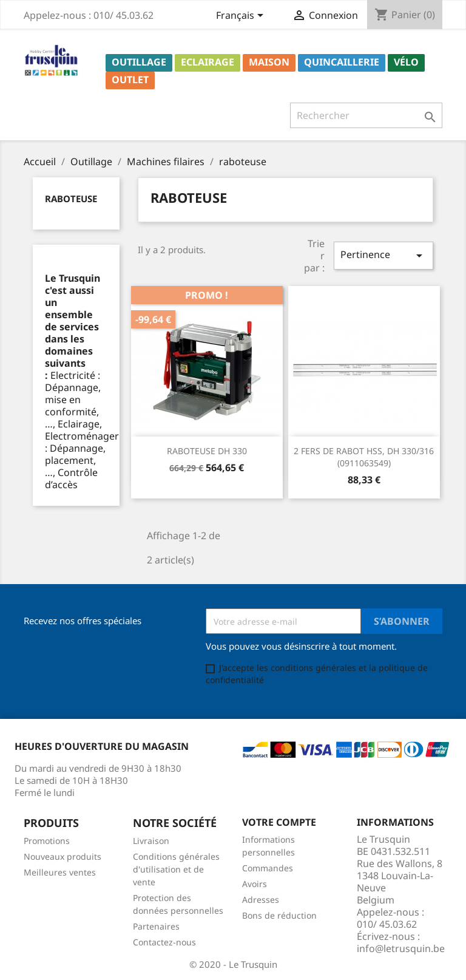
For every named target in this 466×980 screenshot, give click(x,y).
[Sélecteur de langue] (242, 16)
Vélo (406, 62)
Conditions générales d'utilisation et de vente (176, 869)
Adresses (261, 900)
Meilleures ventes (60, 872)
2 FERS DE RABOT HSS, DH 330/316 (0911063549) (364, 457)
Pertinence (383, 255)
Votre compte (279, 822)
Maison (269, 62)
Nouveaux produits (62, 856)
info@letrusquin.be (401, 948)
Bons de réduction (279, 915)
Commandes (268, 868)
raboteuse (71, 199)
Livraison (151, 841)
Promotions (47, 841)
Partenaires (156, 926)
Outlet (130, 80)
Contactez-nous (164, 942)
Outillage (139, 62)
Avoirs (255, 884)
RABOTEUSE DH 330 (207, 451)
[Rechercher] (366, 115)
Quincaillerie (342, 62)
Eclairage (208, 62)
